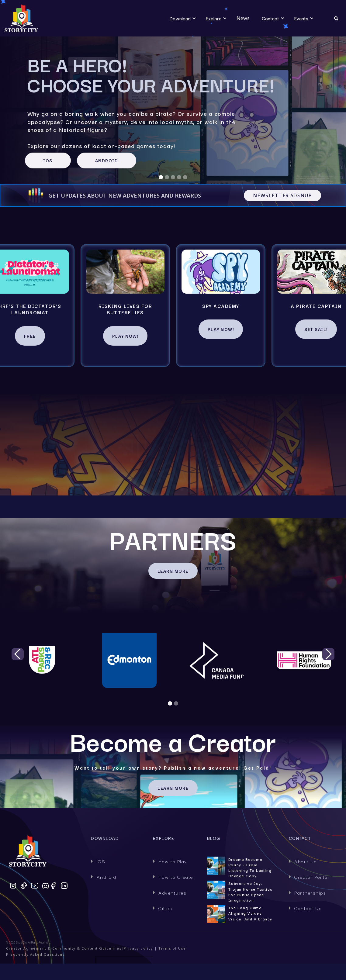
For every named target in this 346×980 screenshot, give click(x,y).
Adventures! (170, 892)
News (243, 18)
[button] (180, 18)
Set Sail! (316, 329)
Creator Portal (309, 877)
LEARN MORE (173, 571)
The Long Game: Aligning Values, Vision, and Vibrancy (250, 913)
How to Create (173, 877)
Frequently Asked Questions (35, 954)
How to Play (170, 861)
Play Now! (125, 336)
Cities (163, 908)
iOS (98, 861)
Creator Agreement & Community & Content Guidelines (64, 948)
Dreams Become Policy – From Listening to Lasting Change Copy (250, 868)
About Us (303, 861)
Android (104, 877)
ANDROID (107, 160)
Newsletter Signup (283, 195)
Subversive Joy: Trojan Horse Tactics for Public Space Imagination (250, 892)
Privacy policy (138, 948)
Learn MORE (173, 788)
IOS (48, 160)
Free (30, 336)
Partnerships (308, 892)
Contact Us (305, 908)
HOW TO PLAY (173, 475)
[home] (42, 18)
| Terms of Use (170, 948)
